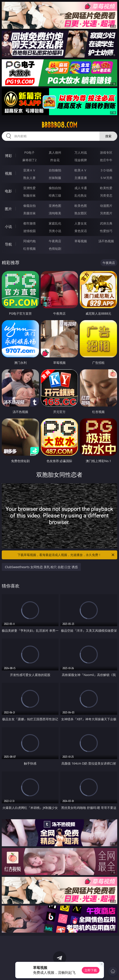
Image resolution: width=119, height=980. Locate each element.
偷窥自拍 (29, 206)
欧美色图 (81, 206)
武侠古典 (106, 223)
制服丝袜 (29, 195)
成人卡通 (81, 188)
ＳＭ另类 (106, 178)
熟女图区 (81, 213)
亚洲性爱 (29, 188)
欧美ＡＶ (81, 170)
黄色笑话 (81, 231)
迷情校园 (29, 231)
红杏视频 (29, 249)
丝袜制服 (55, 178)
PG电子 (30, 152)
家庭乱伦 (55, 223)
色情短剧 (55, 249)
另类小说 (55, 231)
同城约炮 (29, 241)
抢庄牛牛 (106, 160)
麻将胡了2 (29, 160)
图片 (8, 209)
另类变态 (106, 195)
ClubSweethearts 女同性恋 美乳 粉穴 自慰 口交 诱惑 (41, 567)
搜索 (108, 136)
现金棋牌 (81, 160)
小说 (8, 227)
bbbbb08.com (59, 125)
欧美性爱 (106, 188)
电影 (8, 191)
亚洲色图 (55, 206)
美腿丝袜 (29, 213)
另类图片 (106, 213)
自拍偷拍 (55, 170)
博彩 (8, 156)
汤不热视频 (106, 241)
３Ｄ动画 (106, 170)
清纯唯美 (55, 213)
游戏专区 (106, 152)
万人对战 (81, 152)
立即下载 (91, 970)
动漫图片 (106, 206)
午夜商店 (55, 241)
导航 (8, 244)
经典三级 (55, 195)
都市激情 (29, 223)
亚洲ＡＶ (29, 170)
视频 (8, 173)
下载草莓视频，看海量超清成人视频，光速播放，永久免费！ (66, 555)
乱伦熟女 (81, 195)
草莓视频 (81, 241)
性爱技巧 (106, 231)
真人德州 (55, 152)
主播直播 (81, 178)
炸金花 (55, 160)
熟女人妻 (29, 178)
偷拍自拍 (55, 188)
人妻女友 (81, 223)
